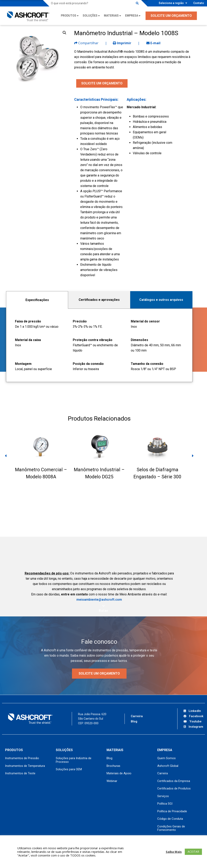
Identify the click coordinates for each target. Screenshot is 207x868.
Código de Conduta (170, 819)
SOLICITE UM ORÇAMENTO (171, 16)
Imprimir (122, 43)
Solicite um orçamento (99, 673)
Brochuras (113, 766)
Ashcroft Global (168, 766)
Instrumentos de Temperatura (25, 766)
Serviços (163, 796)
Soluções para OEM (69, 769)
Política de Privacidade (172, 811)
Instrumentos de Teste (20, 773)
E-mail (153, 43)
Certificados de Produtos (174, 788)
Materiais (111, 16)
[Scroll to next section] (104, 609)
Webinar (112, 781)
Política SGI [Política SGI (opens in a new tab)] (165, 804)
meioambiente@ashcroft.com (99, 600)
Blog (134, 721)
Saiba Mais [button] (174, 852)
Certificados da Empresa (174, 781)
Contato (199, 3)
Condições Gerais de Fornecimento (171, 828)
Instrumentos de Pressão (22, 758)
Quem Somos (166, 758)
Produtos (69, 16)
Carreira (137, 716)
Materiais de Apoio (119, 773)
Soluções (90, 16)
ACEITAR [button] (193, 852)
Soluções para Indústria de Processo (74, 760)
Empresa (132, 16)
